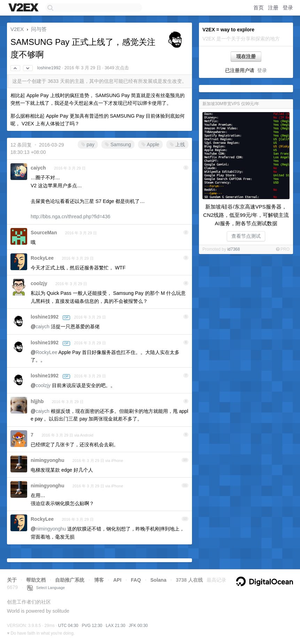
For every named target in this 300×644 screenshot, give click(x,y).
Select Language (46, 588)
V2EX (17, 29)
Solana (159, 580)
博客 (99, 580)
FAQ (136, 580)
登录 (288, 7)
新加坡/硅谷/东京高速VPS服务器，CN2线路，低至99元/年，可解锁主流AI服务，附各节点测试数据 (246, 215)
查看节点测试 (246, 236)
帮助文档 (36, 580)
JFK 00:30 (139, 626)
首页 (259, 7)
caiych (38, 168)
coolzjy (39, 283)
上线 (177, 144)
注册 (273, 7)
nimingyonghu (47, 460)
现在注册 (246, 56)
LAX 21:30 (116, 626)
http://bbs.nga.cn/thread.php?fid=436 (70, 217)
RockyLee (42, 258)
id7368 (233, 249)
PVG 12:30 (92, 626)
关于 (12, 580)
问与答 (39, 29)
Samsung (118, 144)
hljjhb (37, 401)
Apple (150, 144)
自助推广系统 (70, 580)
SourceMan (44, 233)
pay (88, 144)
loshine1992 (49, 68)
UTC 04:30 (68, 626)
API (117, 580)
